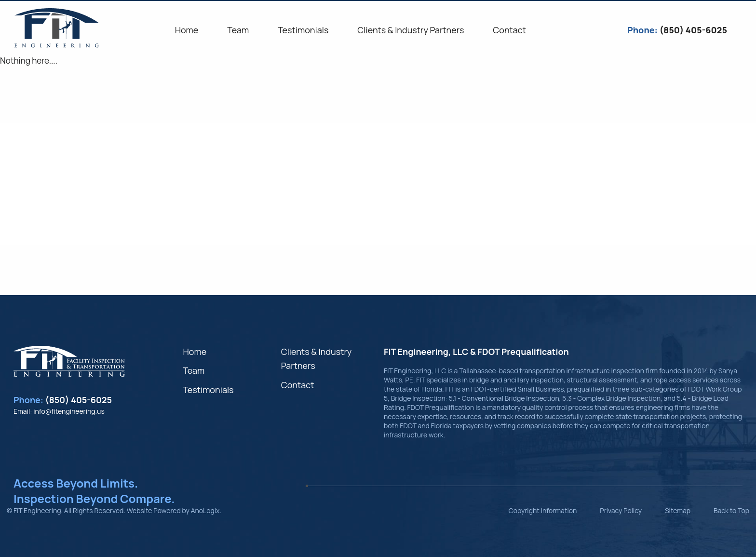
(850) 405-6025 (79, 400)
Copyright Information (543, 510)
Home (195, 352)
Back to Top (731, 510)
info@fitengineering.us (69, 411)
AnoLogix (205, 510)
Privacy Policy (621, 510)
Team (194, 370)
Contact (298, 385)
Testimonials (208, 390)
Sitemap (678, 510)
